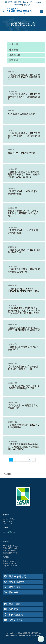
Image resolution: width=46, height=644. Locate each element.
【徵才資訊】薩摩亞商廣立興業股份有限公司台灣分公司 (23, 368)
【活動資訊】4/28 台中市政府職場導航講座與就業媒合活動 (23, 387)
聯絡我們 (27, 5)
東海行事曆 (12, 604)
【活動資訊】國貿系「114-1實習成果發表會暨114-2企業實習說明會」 (24, 77)
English (26, 2)
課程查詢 (11, 609)
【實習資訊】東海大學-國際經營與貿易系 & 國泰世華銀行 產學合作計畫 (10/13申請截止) (24, 175)
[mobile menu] (41, 12)
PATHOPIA (36, 635)
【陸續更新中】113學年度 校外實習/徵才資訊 (23, 193)
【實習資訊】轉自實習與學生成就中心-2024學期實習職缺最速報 (24, 329)
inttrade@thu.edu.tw (10, 532)
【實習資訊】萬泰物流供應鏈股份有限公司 (23, 348)
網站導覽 (18, 2)
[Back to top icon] (41, 639)
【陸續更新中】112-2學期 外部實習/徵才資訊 (23, 232)
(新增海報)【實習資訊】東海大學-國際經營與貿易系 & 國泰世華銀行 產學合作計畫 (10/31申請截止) (24, 312)
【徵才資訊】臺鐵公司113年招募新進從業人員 (24, 251)
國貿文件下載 (13, 620)
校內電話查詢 (13, 615)
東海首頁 (9, 2)
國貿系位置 (12, 587)
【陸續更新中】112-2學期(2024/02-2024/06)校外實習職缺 (23, 290)
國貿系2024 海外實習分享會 (21, 153)
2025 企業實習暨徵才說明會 (21, 114)
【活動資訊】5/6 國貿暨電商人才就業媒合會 (24, 407)
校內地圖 (11, 592)
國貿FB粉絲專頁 (15, 577)
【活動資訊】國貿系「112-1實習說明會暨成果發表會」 (24, 271)
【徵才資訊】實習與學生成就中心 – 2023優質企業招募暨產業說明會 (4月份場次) (23, 447)
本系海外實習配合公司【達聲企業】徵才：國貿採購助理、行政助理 (23, 213)
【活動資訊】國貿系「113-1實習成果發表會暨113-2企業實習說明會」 (24, 136)
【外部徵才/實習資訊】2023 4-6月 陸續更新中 (23, 426)
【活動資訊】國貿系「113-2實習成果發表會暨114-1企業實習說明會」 (24, 97)
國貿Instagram (14, 582)
